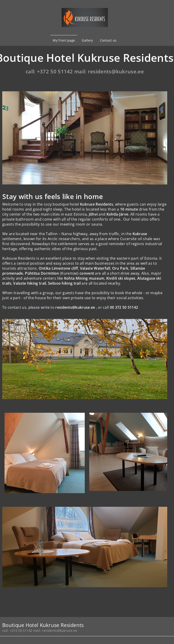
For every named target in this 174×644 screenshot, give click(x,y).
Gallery (87, 40)
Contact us (108, 40)
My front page (64, 40)
